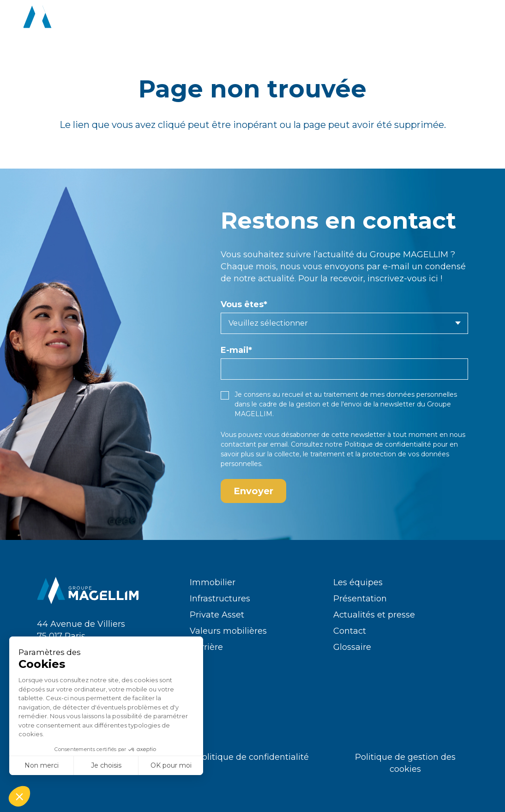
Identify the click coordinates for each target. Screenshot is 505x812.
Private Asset (217, 615)
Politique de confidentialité (388, 444)
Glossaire (352, 647)
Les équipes (358, 582)
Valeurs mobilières (228, 631)
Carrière (206, 647)
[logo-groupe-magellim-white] (74, 18)
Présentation (360, 599)
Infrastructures (220, 599)
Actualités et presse (374, 615)
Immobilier (213, 582)
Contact (350, 631)
